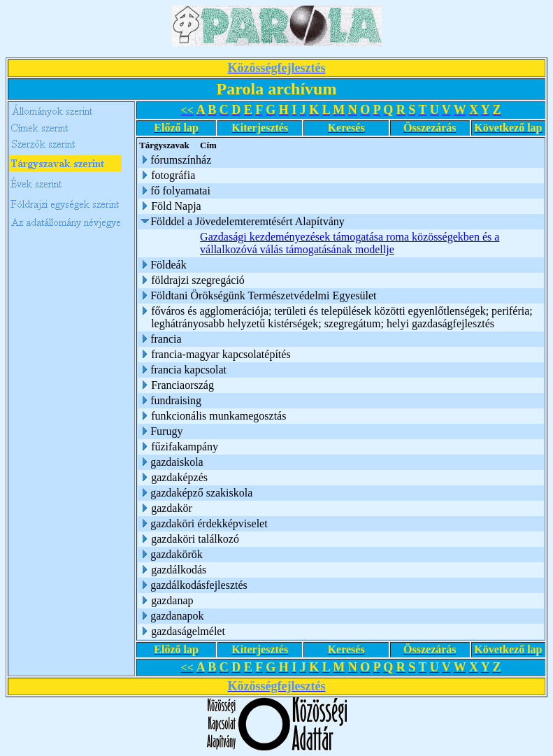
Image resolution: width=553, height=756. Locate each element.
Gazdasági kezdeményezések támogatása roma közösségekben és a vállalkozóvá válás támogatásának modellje (350, 243)
